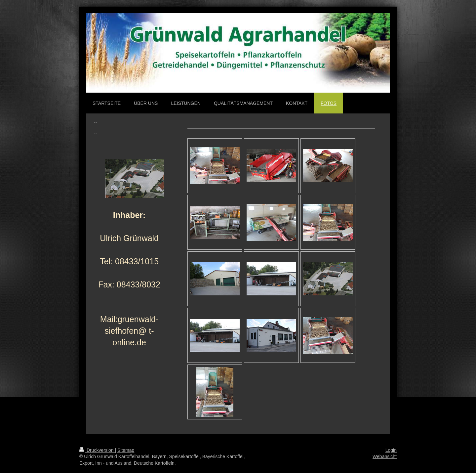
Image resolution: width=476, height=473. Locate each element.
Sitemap (126, 450)
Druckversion (97, 450)
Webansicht (385, 456)
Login (391, 450)
